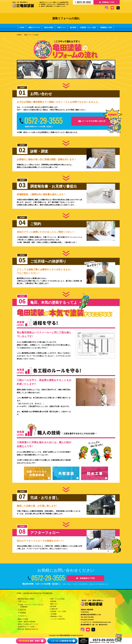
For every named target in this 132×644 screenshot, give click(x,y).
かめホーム (24, 616)
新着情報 (53, 601)
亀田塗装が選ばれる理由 (26, 599)
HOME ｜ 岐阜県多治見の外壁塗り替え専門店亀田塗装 (35, 593)
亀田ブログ (54, 604)
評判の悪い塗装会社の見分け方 (28, 629)
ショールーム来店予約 (58, 619)
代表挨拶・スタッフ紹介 (88, 27)
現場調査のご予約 (106, 27)
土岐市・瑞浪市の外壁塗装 (27, 622)
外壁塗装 (23, 613)
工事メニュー (62, 27)
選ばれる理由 (49, 27)
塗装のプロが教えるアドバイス (28, 624)
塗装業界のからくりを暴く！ (27, 627)
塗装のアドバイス (34, 27)
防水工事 (23, 610)
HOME (22, 27)
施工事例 (73, 27)
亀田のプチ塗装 (23, 619)
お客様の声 (54, 609)
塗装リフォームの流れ (58, 599)
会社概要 (54, 614)
